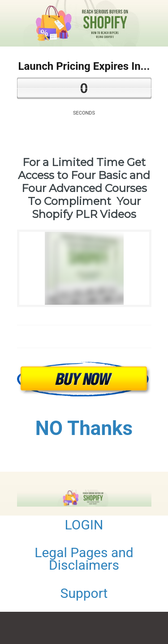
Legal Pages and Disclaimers (84, 559)
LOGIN (84, 525)
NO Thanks (84, 428)
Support (84, 593)
